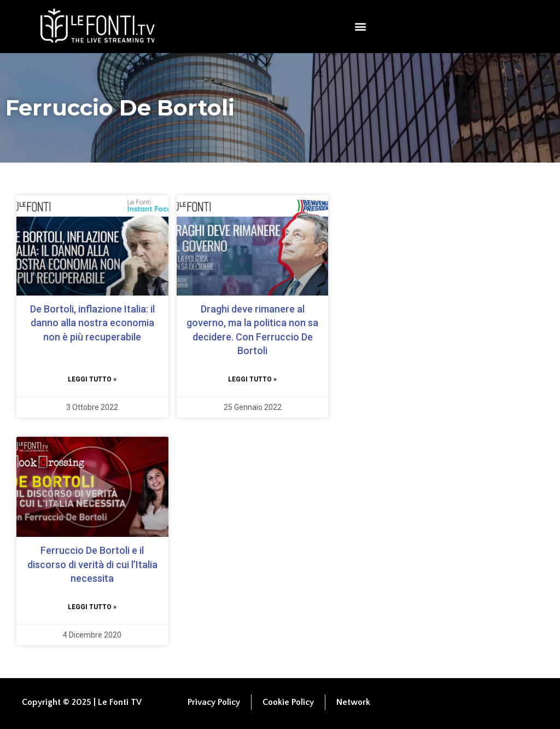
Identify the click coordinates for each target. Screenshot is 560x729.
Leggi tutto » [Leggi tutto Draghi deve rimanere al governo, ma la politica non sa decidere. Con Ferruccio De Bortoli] (252, 379)
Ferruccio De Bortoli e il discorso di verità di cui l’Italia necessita (92, 564)
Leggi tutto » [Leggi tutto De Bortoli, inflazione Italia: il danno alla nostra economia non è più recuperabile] (92, 379)
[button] (361, 27)
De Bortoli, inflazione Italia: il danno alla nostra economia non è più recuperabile (92, 323)
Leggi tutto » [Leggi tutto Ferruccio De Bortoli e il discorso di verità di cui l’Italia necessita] (92, 607)
